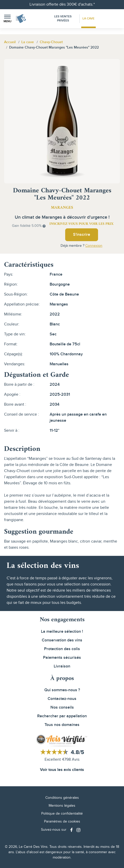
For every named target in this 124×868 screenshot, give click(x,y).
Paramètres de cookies (62, 822)
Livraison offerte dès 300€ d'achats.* (62, 4)
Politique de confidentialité (62, 814)
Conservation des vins (62, 640)
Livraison (62, 666)
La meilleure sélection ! (62, 632)
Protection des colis (62, 649)
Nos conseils (62, 707)
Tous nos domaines (62, 725)
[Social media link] (72, 830)
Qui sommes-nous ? (62, 690)
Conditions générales (62, 798)
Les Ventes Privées (63, 19)
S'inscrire (82, 235)
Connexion (94, 246)
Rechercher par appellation (62, 716)
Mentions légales (62, 806)
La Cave (88, 19)
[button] (7, 19)
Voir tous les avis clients (62, 770)
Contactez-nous (62, 699)
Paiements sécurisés (62, 658)
